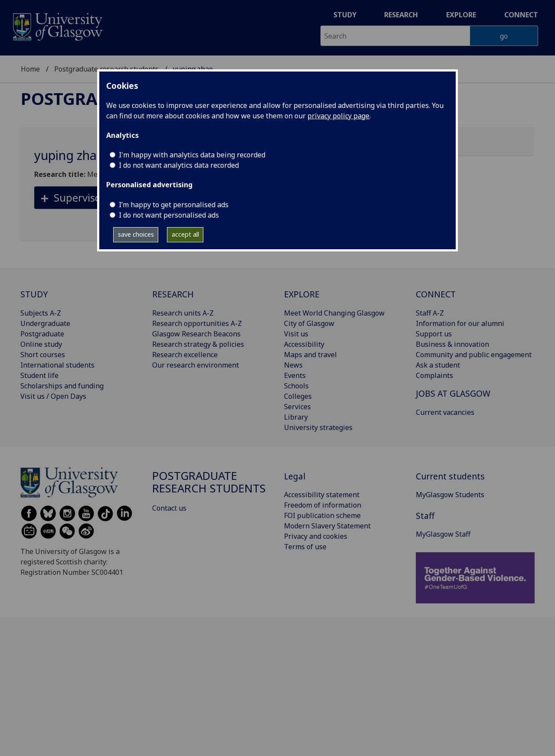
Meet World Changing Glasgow (334, 313)
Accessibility (304, 344)
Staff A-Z (430, 313)
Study (345, 15)
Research (401, 15)
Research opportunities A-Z (197, 323)
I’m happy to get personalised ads (174, 205)
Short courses (43, 355)
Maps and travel (310, 355)
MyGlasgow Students (450, 495)
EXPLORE (302, 294)
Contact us (169, 508)
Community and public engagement (474, 355)
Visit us (296, 334)
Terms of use (305, 547)
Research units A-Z (183, 313)
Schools (296, 386)
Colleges (298, 396)
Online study (41, 344)
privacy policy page (338, 116)
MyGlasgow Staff (443, 534)
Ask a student (438, 365)
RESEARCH (173, 294)
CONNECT (436, 294)
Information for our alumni (460, 323)
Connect (521, 15)
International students (57, 365)
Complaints (434, 375)
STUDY (34, 294)
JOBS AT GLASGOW (453, 393)
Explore (461, 15)
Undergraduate (45, 323)
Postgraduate (42, 334)
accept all (185, 234)
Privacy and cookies (316, 536)
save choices (136, 234)
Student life (39, 375)
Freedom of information (323, 505)
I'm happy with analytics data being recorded (192, 155)
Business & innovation (452, 344)
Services (297, 407)
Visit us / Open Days (53, 396)
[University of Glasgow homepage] (57, 26)
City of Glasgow (309, 323)
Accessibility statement (322, 495)
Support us (434, 334)
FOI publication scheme (322, 515)
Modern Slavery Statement (327, 526)
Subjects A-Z (41, 313)
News (293, 365)
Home (30, 69)
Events (295, 375)
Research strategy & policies (198, 344)
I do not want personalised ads (169, 215)
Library (296, 417)
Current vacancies (445, 412)
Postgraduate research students (209, 482)
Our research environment (196, 365)
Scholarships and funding (62, 386)
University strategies (318, 427)
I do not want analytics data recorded (179, 165)
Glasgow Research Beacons (196, 334)
